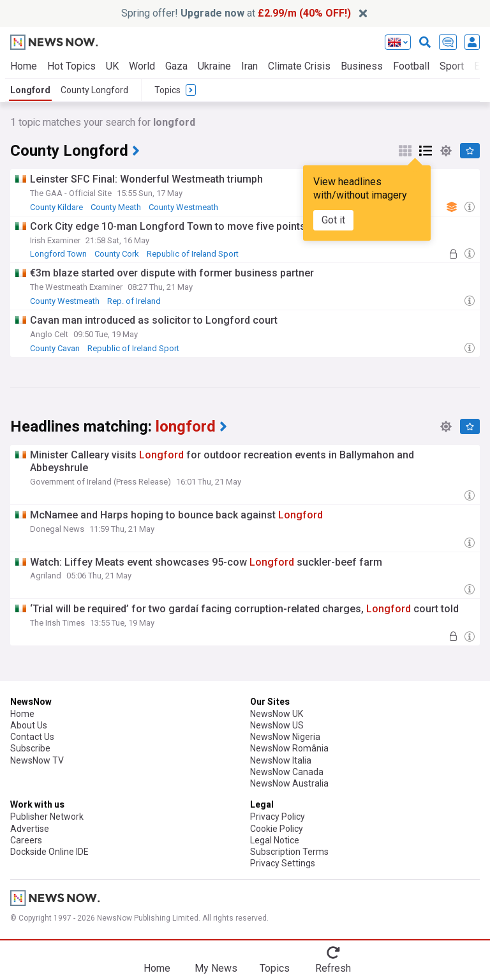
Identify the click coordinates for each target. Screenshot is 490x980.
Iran (249, 66)
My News (216, 968)
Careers (26, 840)
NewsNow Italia (281, 760)
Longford (30, 90)
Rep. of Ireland (134, 301)
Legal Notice (275, 840)
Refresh (333, 968)
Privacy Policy (278, 817)
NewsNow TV (37, 760)
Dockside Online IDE (49, 852)
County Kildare (56, 207)
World (142, 66)
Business (362, 66)
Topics (275, 968)
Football (411, 66)
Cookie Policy (277, 829)
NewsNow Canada (287, 772)
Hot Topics (71, 66)
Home (24, 66)
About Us (29, 725)
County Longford (94, 90)
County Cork (117, 254)
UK (112, 66)
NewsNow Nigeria (285, 737)
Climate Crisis (299, 66)
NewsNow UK (277, 714)
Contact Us (32, 737)
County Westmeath (183, 207)
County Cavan (55, 348)
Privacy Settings (283, 863)
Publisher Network (47, 817)
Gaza (176, 66)
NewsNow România (289, 748)
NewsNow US (277, 725)
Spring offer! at (236, 13)
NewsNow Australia (289, 783)
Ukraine (214, 66)
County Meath (116, 207)
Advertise (30, 829)
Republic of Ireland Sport (193, 254)
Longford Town (58, 254)
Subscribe (30, 748)
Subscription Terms (289, 852)
